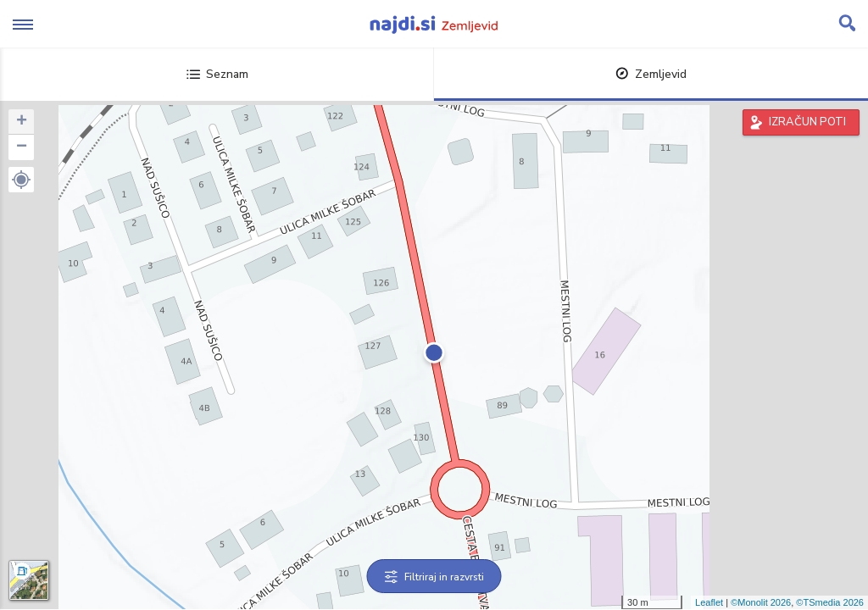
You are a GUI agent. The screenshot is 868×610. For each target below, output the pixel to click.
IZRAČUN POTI (807, 122)
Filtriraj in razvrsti (434, 577)
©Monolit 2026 (761, 602)
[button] (21, 180)
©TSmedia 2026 (830, 602)
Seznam (217, 74)
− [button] (22, 147)
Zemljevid (651, 74)
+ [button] (22, 122)
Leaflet (709, 602)
